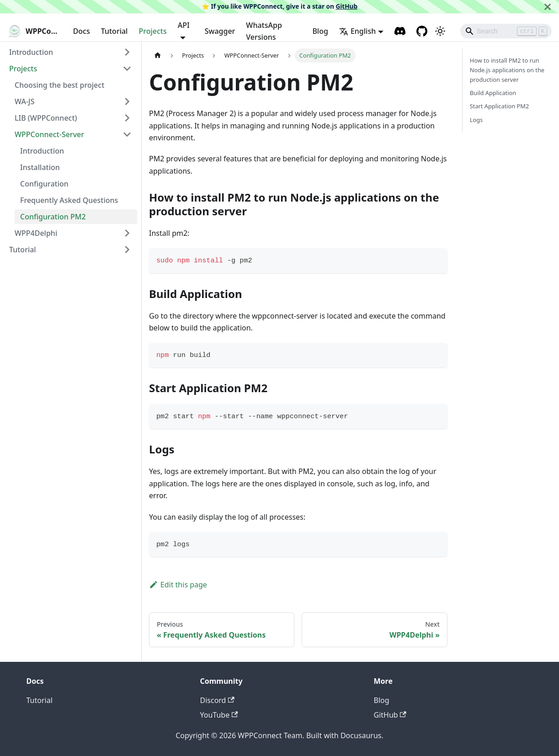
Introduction (31, 52)
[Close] (548, 7)
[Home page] (158, 56)
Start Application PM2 (499, 106)
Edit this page (178, 585)
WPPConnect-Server (49, 134)
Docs (82, 31)
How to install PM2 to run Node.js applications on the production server (507, 70)
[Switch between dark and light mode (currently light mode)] (440, 31)
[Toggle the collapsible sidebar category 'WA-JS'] (127, 101)
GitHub (346, 6)
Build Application (493, 93)
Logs (476, 120)
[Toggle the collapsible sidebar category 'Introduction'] (127, 52)
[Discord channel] (400, 31)
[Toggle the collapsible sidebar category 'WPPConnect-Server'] (127, 134)
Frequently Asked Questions (69, 200)
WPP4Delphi (36, 233)
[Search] (506, 31)
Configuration (44, 184)
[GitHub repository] (422, 31)
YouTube (219, 715)
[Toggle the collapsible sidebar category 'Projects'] (127, 69)
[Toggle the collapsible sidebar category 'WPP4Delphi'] (127, 233)
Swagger (220, 31)
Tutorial (114, 31)
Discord (217, 700)
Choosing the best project (59, 85)
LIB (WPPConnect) (46, 118)
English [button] (357, 31)
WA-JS (24, 101)
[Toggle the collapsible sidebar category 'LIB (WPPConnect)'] (127, 118)
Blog (320, 31)
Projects (152, 31)
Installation (40, 167)
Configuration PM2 (53, 217)
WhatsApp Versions (264, 31)
